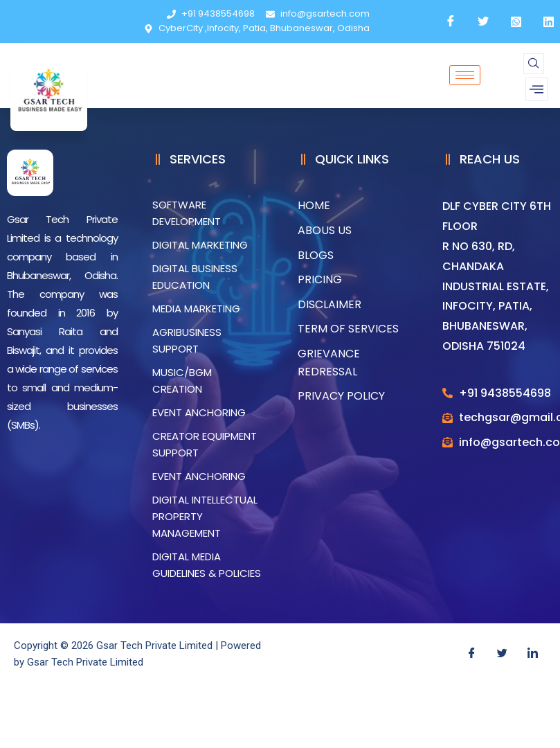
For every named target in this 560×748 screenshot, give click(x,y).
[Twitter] (502, 654)
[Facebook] (471, 654)
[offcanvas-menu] (536, 89)
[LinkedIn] (532, 654)
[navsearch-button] (534, 64)
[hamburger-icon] (465, 75)
